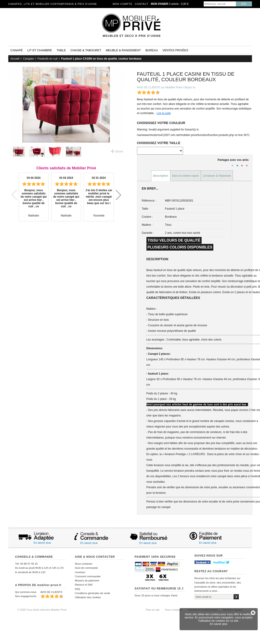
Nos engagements (26, 596)
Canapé (17, 50)
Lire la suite (164, 113)
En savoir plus (219, 624)
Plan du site (153, 610)
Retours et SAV (84, 585)
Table (61, 50)
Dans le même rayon (186, 176)
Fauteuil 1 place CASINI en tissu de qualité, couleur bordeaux (101, 59)
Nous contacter (84, 564)
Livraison (80, 572)
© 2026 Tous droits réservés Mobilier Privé (42, 610)
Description (161, 176)
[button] (118, 195)
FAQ (78, 589)
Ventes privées (175, 50)
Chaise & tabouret (86, 50)
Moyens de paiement (87, 580)
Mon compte (123, 4)
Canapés (29, 59)
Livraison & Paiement (217, 176)
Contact (141, 4)
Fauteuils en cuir (48, 59)
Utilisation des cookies (88, 597)
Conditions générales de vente (93, 593)
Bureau (152, 50)
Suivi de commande (86, 568)
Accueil (15, 59)
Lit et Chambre (40, 50)
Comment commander (88, 576)
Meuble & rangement (123, 50)
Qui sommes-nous (26, 592)
